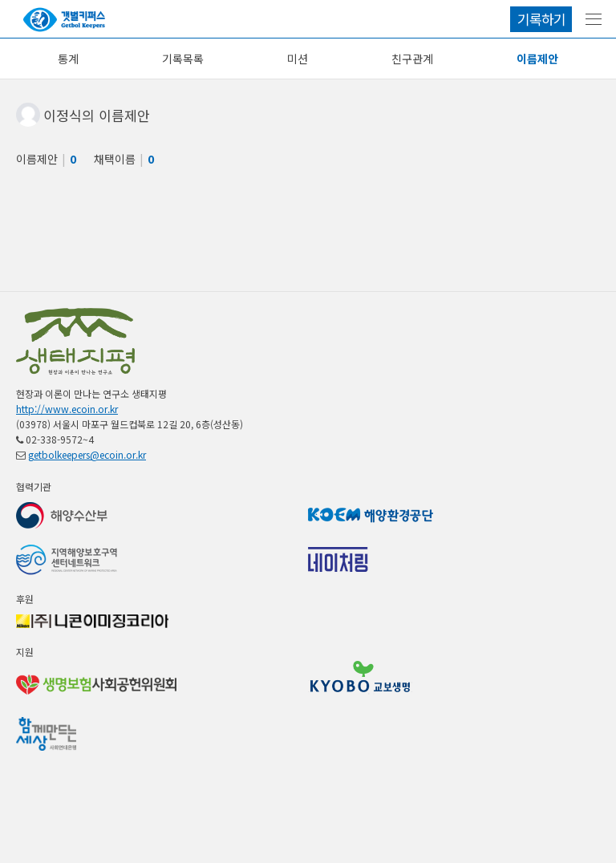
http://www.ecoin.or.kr (67, 409)
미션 (298, 59)
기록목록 (183, 59)
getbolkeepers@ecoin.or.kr (87, 454)
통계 (68, 59)
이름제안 (537, 59)
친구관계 (412, 59)
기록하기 (541, 19)
